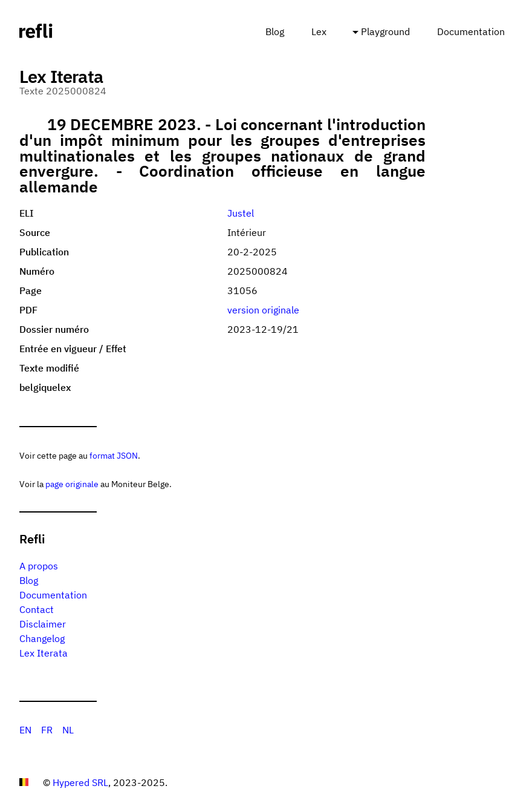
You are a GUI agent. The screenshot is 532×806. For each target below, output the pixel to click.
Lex (319, 31)
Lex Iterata (44, 653)
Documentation (471, 31)
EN (25, 730)
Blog (275, 31)
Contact (37, 609)
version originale (263, 310)
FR (47, 730)
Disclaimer (43, 624)
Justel (241, 213)
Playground (385, 31)
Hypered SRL (80, 782)
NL (68, 730)
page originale (72, 484)
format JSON (114, 455)
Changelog (42, 638)
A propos (39, 566)
